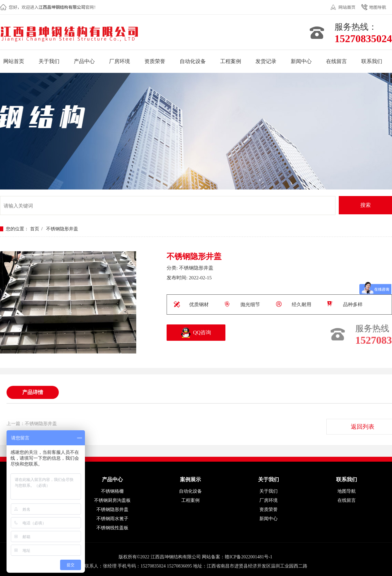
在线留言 (347, 500)
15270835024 (363, 39)
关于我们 (269, 491)
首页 (35, 229)
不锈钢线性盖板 (112, 528)
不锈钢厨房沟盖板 (112, 500)
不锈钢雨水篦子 (112, 519)
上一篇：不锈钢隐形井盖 (32, 424)
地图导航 (378, 7)
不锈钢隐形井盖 (62, 229)
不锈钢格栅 (112, 491)
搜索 (366, 205)
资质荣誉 (269, 510)
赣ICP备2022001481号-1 (248, 557)
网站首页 (347, 7)
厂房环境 (269, 500)
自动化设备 (190, 491)
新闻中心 (269, 519)
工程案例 (190, 500)
